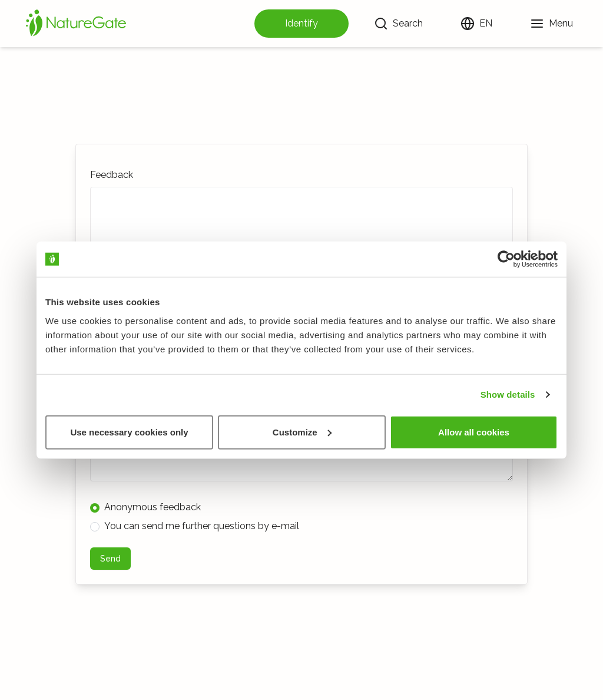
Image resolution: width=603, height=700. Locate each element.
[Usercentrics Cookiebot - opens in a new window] (506, 259)
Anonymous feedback (145, 507)
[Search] (398, 24)
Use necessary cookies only (129, 432)
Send (110, 559)
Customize (302, 432)
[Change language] (476, 24)
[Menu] (551, 24)
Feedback (112, 175)
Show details (508, 394)
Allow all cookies (474, 432)
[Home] (76, 24)
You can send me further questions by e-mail (195, 526)
